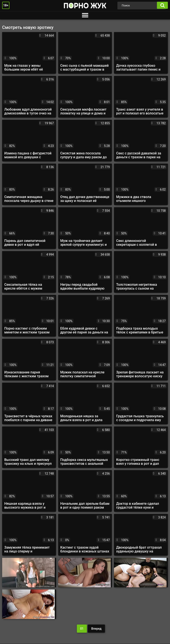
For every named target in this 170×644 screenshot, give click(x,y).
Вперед (96, 629)
